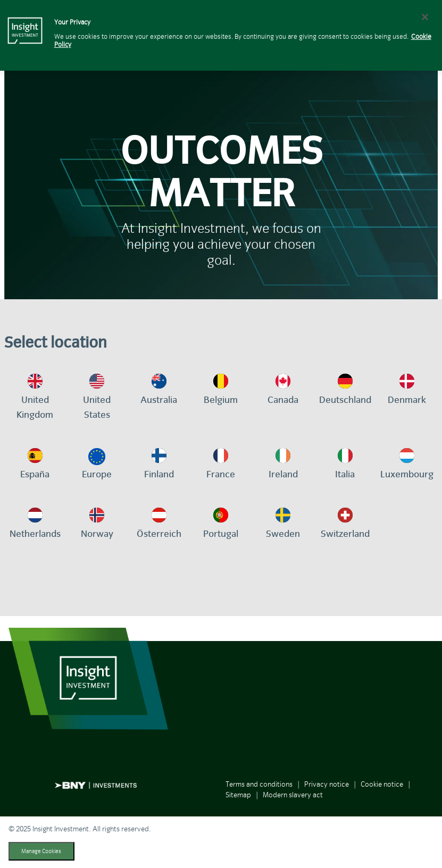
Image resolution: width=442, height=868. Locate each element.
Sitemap (238, 795)
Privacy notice (327, 785)
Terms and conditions (259, 785)
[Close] (425, 17)
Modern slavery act (293, 795)
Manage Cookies (41, 851)
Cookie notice (382, 785)
